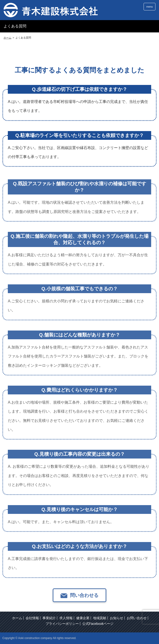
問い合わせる (84, 604)
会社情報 (32, 618)
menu (150, 7)
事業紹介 (49, 618)
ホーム (17, 618)
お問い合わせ (137, 618)
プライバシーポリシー (62, 624)
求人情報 (66, 618)
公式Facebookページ (98, 624)
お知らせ (117, 618)
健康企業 (83, 618)
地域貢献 (100, 618)
